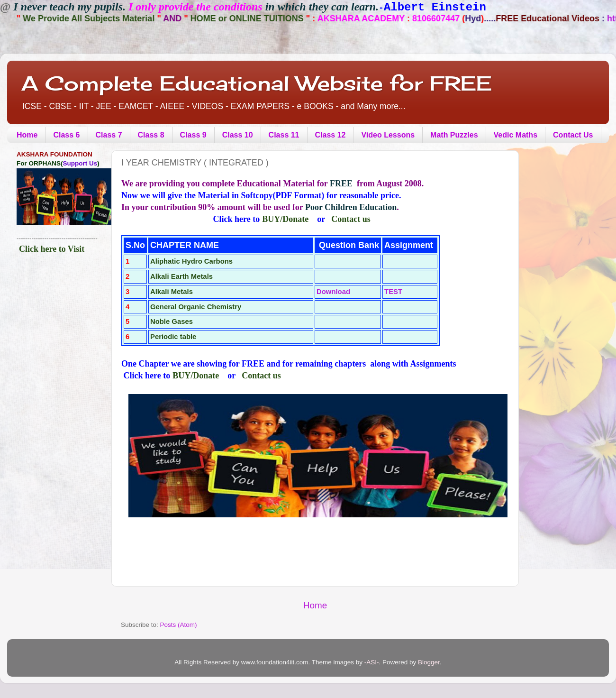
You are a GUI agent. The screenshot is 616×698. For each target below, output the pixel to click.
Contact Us (573, 135)
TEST (393, 292)
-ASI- (372, 662)
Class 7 (109, 135)
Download (333, 292)
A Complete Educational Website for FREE (257, 83)
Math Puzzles (454, 135)
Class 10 (238, 135)
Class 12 (331, 135)
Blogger (429, 662)
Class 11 (284, 135)
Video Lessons (388, 135)
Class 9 (193, 135)
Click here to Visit (52, 249)
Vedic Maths (516, 135)
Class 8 (151, 135)
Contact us (351, 219)
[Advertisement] (58, 311)
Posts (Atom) (179, 625)
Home (27, 135)
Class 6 (66, 135)
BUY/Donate (285, 219)
